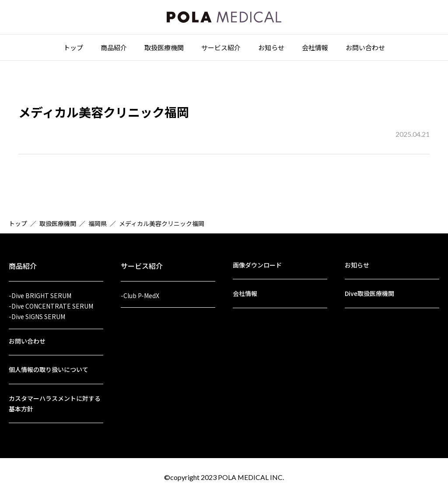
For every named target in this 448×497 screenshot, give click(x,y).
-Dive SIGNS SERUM (37, 315)
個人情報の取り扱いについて (49, 368)
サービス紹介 (221, 49)
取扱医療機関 (164, 49)
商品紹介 (114, 49)
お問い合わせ (365, 49)
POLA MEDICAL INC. (251, 477)
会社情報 (315, 49)
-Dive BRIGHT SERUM (40, 293)
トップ (73, 49)
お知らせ (271, 49)
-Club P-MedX (140, 293)
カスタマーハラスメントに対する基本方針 (55, 403)
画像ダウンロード (257, 262)
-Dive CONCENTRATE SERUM (51, 304)
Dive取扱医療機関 (369, 291)
